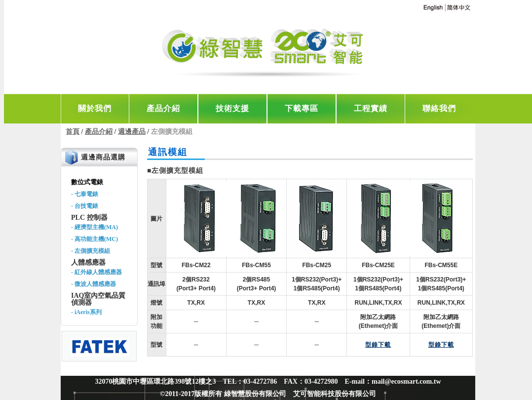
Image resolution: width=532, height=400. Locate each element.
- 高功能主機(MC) (95, 239)
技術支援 (232, 108)
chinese (458, 8)
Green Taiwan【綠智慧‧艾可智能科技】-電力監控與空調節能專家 (266, 49)
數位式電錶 (87, 182)
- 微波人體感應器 (94, 284)
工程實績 (371, 108)
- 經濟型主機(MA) (95, 227)
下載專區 (302, 108)
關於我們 (95, 108)
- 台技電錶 (85, 206)
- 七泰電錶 (85, 194)
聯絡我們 (439, 108)
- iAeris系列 (86, 312)
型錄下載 (378, 345)
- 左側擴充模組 (91, 251)
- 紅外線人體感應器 (96, 272)
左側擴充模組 (172, 132)
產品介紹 (163, 108)
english (433, 8)
